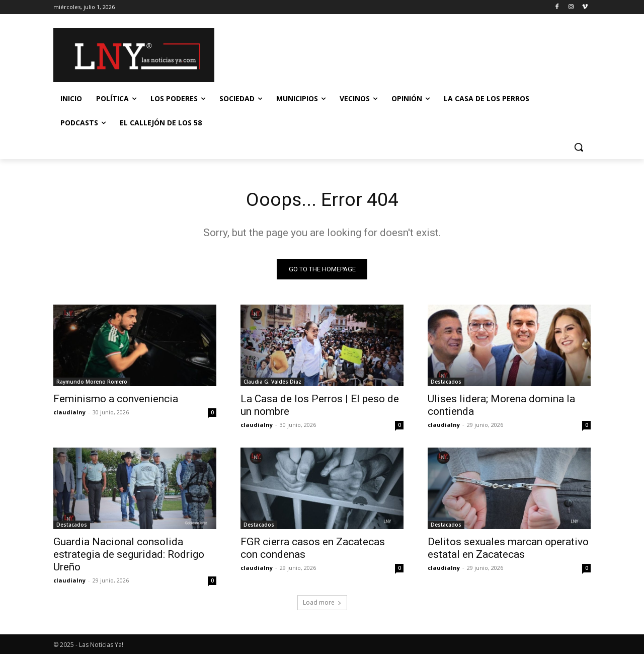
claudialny (69, 414)
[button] (579, 147)
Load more (322, 604)
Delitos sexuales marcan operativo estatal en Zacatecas (508, 550)
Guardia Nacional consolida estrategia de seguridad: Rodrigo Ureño (129, 556)
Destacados (446, 384)
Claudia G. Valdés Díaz (272, 384)
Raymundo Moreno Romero (92, 384)
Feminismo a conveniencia (116, 401)
